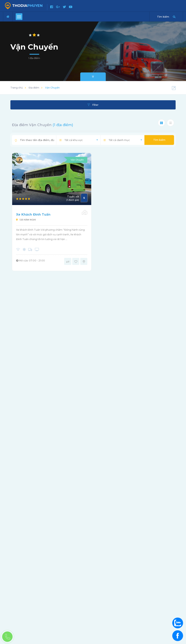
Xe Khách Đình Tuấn (33, 215)
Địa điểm (34, 88)
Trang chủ (17, 88)
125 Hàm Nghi (26, 220)
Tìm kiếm (159, 140)
